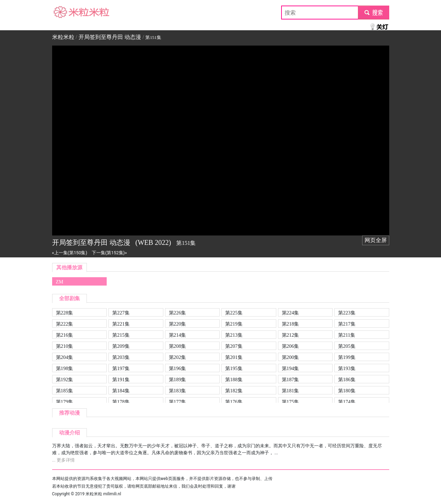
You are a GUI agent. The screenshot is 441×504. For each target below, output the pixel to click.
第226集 (178, 313)
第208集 (178, 346)
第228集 (65, 313)
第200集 (291, 357)
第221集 (121, 324)
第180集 (347, 391)
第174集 (347, 402)
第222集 (65, 324)
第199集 (347, 357)
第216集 (65, 335)
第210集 (65, 346)
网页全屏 (376, 240)
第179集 (65, 402)
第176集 (234, 402)
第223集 (347, 313)
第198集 (65, 368)
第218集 (291, 324)
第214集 (178, 335)
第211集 (347, 335)
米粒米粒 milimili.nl (103, 494)
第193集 (347, 368)
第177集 (178, 402)
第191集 (121, 379)
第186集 (347, 379)
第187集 (291, 379)
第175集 (291, 402)
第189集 (178, 379)
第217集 (347, 324)
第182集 (234, 391)
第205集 (347, 346)
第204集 (65, 357)
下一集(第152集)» (109, 253)
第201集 (234, 357)
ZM (60, 282)
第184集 (121, 391)
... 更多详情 (63, 460)
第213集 (234, 335)
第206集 (291, 346)
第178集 (121, 402)
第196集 (178, 368)
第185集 (65, 391)
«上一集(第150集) (70, 253)
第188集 (234, 379)
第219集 (234, 324)
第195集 (234, 368)
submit (373, 12)
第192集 (65, 379)
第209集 (121, 346)
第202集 (178, 357)
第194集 (291, 368)
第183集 (178, 391)
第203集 (121, 357)
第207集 (234, 346)
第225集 (234, 313)
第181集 (291, 391)
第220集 (178, 324)
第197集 (121, 368)
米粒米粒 (63, 12)
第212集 (291, 335)
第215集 (121, 335)
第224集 (291, 313)
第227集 (121, 313)
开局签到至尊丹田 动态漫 (110, 37)
